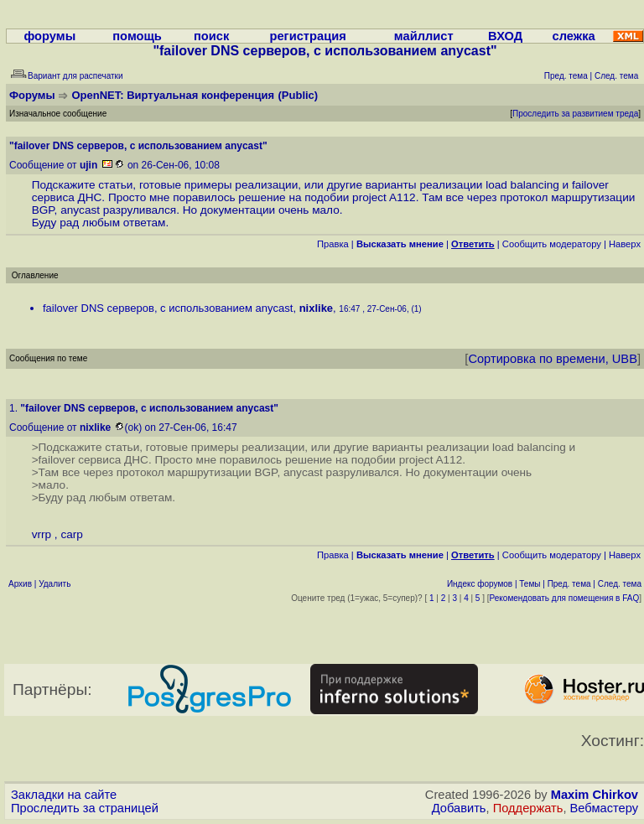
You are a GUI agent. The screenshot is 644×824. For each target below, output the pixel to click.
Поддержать (528, 808)
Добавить (459, 808)
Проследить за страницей (85, 808)
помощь (137, 36)
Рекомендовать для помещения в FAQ (565, 598)
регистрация (307, 36)
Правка (333, 244)
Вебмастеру (604, 808)
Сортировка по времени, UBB (553, 359)
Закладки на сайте (64, 795)
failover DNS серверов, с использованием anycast (168, 308)
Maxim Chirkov (595, 795)
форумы (49, 36)
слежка (574, 36)
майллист (424, 36)
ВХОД (505, 36)
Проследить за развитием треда (575, 114)
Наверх (625, 244)
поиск (211, 36)
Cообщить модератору (552, 244)
